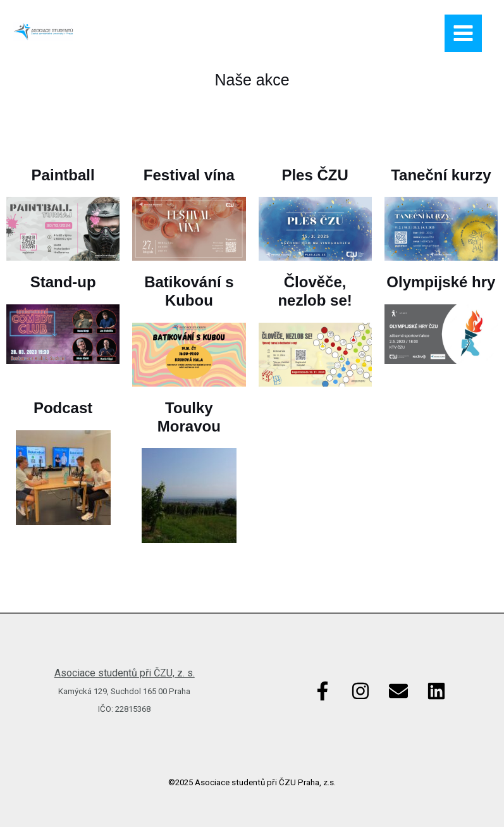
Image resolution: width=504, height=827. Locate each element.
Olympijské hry (441, 282)
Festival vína (189, 175)
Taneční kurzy (441, 175)
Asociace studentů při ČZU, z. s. (125, 673)
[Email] (398, 691)
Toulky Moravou (189, 417)
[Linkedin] (436, 691)
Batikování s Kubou (189, 291)
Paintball (63, 175)
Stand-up (63, 282)
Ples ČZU (315, 175)
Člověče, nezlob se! (315, 291)
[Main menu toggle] (463, 33)
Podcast (63, 408)
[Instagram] (360, 691)
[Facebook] (323, 691)
